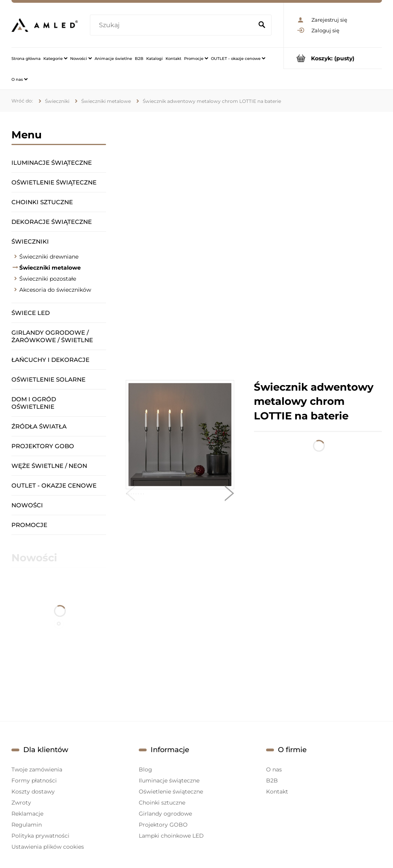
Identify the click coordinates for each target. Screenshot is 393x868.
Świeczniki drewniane (49, 257)
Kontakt (277, 792)
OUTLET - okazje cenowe (54, 485)
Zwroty (21, 803)
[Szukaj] (262, 25)
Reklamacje (27, 814)
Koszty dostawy (33, 792)
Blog (145, 769)
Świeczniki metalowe (50, 268)
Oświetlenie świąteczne (54, 182)
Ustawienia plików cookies (48, 847)
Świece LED (31, 313)
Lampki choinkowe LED (171, 836)
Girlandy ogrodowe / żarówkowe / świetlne (52, 336)
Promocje (29, 525)
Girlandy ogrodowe (165, 814)
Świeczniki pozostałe (48, 279)
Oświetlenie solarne (48, 379)
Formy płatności (34, 780)
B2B (272, 780)
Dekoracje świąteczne (52, 222)
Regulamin (27, 825)
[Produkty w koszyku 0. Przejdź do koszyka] (333, 58)
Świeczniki (30, 241)
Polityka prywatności (40, 836)
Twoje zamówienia (37, 769)
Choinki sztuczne (42, 202)
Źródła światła (39, 426)
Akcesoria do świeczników (55, 290)
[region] (254, 246)
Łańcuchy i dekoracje (50, 360)
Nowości (27, 505)
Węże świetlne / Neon (49, 466)
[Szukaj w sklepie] (173, 25)
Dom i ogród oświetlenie (34, 403)
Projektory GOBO (43, 446)
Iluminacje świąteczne (52, 163)
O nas (274, 769)
